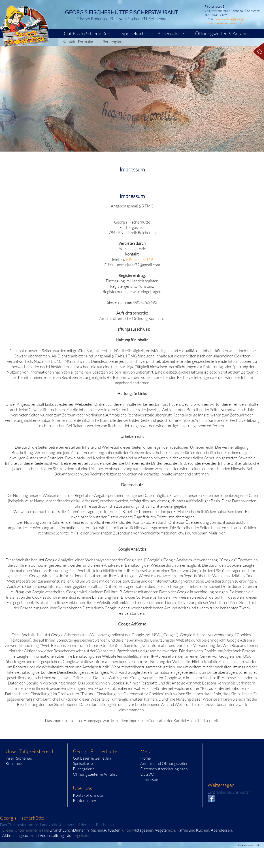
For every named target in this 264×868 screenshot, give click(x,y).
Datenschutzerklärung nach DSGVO (164, 771)
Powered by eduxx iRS (249, 845)
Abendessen (221, 830)
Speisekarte (83, 763)
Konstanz (14, 763)
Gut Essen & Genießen (92, 758)
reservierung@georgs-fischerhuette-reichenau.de (225, 21)
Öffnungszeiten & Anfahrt (95, 774)
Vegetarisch (165, 830)
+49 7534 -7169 (139, 259)
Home (146, 758)
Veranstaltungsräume (58, 835)
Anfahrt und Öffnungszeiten (164, 763)
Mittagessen (143, 830)
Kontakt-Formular (88, 795)
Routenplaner (85, 800)
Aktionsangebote (17, 835)
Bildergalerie (84, 769)
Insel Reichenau (19, 758)
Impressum (150, 779)
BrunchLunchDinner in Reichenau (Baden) (86, 830)
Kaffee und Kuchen (193, 830)
